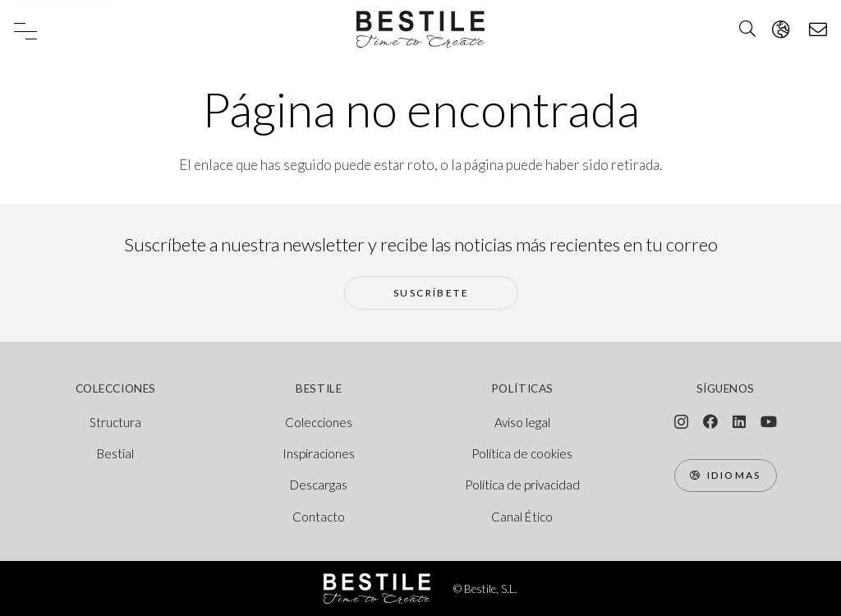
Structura (115, 422)
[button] (25, 31)
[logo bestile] (420, 29)
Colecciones (319, 422)
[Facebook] (710, 421)
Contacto (319, 517)
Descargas (319, 485)
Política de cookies (522, 453)
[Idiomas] (726, 476)
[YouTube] (769, 421)
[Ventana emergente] (781, 29)
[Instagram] (681, 422)
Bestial (115, 453)
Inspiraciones (319, 453)
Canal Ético (522, 517)
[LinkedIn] (739, 421)
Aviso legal (522, 422)
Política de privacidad (522, 485)
